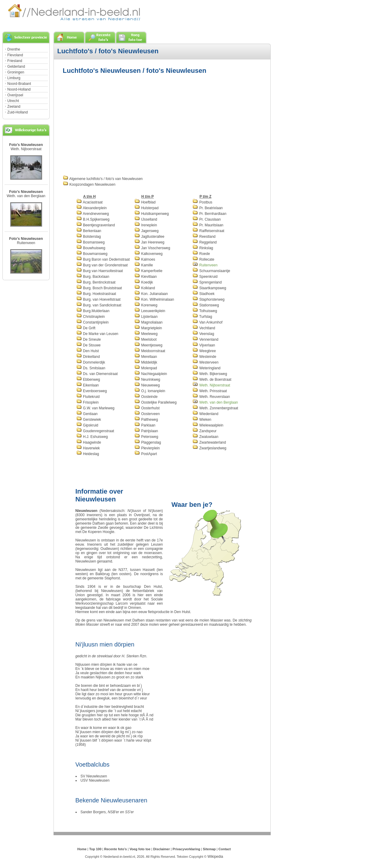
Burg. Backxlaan (93, 277)
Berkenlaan (89, 231)
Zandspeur (205, 431)
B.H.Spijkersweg (93, 219)
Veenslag (203, 334)
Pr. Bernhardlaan (209, 214)
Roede (201, 254)
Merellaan (146, 357)
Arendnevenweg (93, 214)
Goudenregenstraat (95, 431)
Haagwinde (89, 442)
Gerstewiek (89, 420)
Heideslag (88, 454)
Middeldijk (146, 362)
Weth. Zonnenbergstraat (215, 408)
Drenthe (14, 49)
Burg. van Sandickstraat (99, 305)
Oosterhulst (147, 408)
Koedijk (144, 282)
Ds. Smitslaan (91, 368)
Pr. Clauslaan (207, 219)
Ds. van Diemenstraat (97, 374)
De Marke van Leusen (97, 334)
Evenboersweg (92, 391)
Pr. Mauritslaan (208, 225)
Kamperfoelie (148, 271)
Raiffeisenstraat (208, 231)
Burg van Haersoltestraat (100, 271)
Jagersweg (146, 231)
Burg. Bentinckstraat (96, 282)
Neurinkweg (147, 380)
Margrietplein (148, 328)
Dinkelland (88, 357)
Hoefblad (145, 202)
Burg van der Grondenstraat (102, 265)
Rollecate (203, 259)
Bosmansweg (91, 242)
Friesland (15, 61)
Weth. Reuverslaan (211, 397)
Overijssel (15, 95)
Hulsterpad (146, 208)
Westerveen (205, 362)
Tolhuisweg (205, 311)
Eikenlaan (88, 385)
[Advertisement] (113, 124)
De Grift (86, 328)
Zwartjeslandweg (209, 448)
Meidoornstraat (150, 351)
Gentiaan (87, 414)
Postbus (202, 202)
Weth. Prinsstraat (210, 391)
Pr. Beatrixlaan (208, 208)
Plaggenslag (148, 442)
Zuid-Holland (17, 112)
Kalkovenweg (149, 254)
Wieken (202, 420)
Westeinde (204, 357)
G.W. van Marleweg (95, 408)
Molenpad (146, 368)
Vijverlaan (204, 345)
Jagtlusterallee (149, 237)
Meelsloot (146, 339)
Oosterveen (147, 414)
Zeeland (14, 107)
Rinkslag (203, 248)
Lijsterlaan (146, 317)
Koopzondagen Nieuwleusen (89, 184)
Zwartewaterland (209, 442)
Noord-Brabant (19, 84)
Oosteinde (146, 397)
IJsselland (146, 219)
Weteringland (206, 368)
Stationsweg (206, 305)
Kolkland (145, 288)
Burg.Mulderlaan (93, 311)
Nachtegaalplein (151, 374)
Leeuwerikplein (150, 311)
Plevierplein (147, 448)
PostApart (146, 454)
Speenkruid (205, 277)
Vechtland (204, 328)
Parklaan (145, 425)
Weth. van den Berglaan (26, 196)
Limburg (14, 78)
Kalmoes (145, 259)
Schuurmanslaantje (211, 271)
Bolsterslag (89, 237)
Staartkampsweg (209, 288)
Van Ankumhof (208, 322)
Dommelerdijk (91, 362)
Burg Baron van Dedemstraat (103, 259)
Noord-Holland (19, 89)
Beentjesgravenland (96, 225)
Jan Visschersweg (152, 248)
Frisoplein (88, 402)
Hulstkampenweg (152, 214)
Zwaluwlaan (205, 437)
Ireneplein (146, 225)
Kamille (144, 265)
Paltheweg (146, 420)
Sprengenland (207, 282)
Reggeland (205, 242)
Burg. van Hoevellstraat (99, 299)
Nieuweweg (147, 385)
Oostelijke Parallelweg (156, 402)
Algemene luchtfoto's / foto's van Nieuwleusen (103, 179)
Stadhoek (203, 294)
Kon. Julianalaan (151, 294)
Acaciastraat (90, 202)
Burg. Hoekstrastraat (96, 294)
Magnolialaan (149, 322)
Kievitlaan (146, 277)
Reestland (204, 237)
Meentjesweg (148, 345)
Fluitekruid (88, 397)
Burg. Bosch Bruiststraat (99, 288)
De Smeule (89, 339)
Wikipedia (215, 857)
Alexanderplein (92, 208)
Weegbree (204, 351)
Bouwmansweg (92, 254)
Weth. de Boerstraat (212, 380)
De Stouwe (89, 345)
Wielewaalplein (208, 425)
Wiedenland (205, 414)
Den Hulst (88, 351)
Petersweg (146, 437)
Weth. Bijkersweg (210, 374)
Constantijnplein (93, 322)
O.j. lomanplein (150, 391)
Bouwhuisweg (91, 248)
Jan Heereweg (149, 242)
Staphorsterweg (208, 299)
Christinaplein (91, 317)
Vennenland (205, 339)
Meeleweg (146, 334)
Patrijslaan (146, 431)
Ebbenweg (88, 380)
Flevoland (15, 55)
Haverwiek (88, 448)
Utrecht (13, 101)
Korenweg (146, 305)
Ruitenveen (26, 243)
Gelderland (16, 67)
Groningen (16, 72)
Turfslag (202, 317)
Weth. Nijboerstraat (26, 149)
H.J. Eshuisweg (92, 437)
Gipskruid (87, 425)
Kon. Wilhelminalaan (154, 299)
